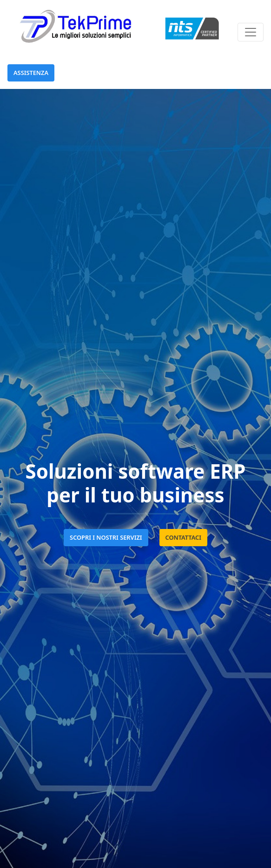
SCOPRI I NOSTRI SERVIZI (106, 537)
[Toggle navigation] (251, 32)
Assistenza (31, 73)
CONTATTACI (183, 537)
